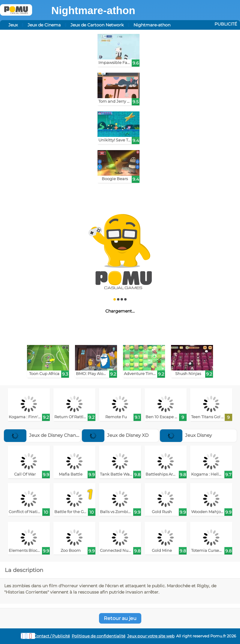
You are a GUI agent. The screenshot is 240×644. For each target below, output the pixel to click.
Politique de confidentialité (99, 636)
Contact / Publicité (52, 636)
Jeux (13, 25)
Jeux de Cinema (44, 25)
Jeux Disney (186, 435)
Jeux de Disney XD (115, 435)
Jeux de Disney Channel (43, 435)
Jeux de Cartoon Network (97, 25)
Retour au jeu (120, 618)
